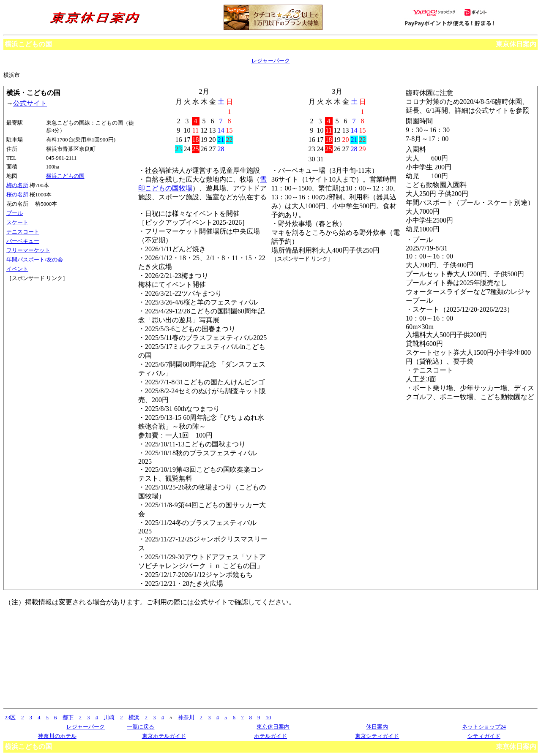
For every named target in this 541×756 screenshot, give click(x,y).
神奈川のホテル (57, 736)
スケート (17, 222)
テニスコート (23, 232)
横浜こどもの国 (65, 176)
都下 (68, 717)
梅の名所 (17, 185)
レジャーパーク (271, 61)
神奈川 (186, 717)
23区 (10, 717)
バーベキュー (23, 241)
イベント (17, 269)
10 (269, 717)
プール (15, 213)
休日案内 (377, 727)
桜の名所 (17, 194)
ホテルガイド (270, 736)
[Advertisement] (44, 314)
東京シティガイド (377, 736)
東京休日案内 (516, 44)
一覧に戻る (141, 727)
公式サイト (30, 103)
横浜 (134, 717)
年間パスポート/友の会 (35, 260)
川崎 (109, 717)
